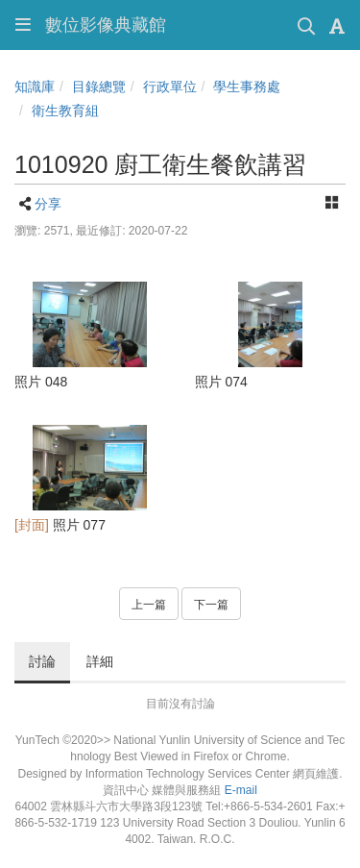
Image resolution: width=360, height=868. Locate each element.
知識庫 (35, 87)
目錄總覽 (99, 87)
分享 (48, 204)
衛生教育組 (65, 111)
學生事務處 (247, 87)
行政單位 (170, 87)
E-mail (241, 790)
